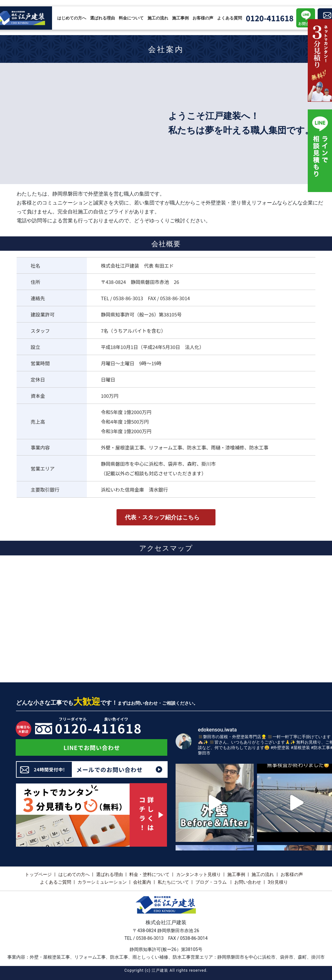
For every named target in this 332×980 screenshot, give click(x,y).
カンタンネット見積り (199, 874)
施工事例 (180, 18)
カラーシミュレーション (102, 882)
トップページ (38, 874)
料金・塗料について (149, 874)
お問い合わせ (248, 882)
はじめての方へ (72, 18)
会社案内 (142, 882)
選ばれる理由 (102, 18)
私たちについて (173, 882)
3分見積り (278, 882)
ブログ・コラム (211, 882)
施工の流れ (158, 18)
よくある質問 (230, 18)
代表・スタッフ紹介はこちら (162, 517)
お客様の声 (203, 18)
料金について (131, 18)
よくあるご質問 (56, 882)
